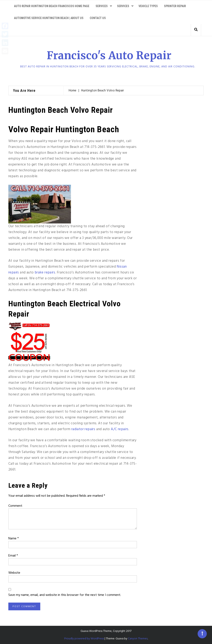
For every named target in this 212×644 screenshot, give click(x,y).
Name (14, 539)
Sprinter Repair (175, 6)
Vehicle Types (148, 6)
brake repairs (45, 273)
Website (14, 573)
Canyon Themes (138, 639)
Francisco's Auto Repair (109, 56)
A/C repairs (120, 429)
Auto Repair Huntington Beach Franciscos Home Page (52, 6)
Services (102, 6)
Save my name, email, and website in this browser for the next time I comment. (65, 595)
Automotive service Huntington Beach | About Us (49, 18)
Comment (15, 506)
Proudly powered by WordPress (84, 639)
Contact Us (98, 18)
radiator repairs (83, 429)
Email (13, 556)
